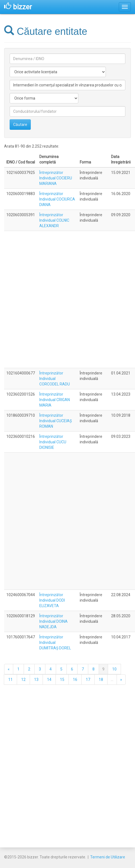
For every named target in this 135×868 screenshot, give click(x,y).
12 (23, 680)
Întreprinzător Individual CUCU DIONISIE (53, 442)
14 (49, 680)
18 (101, 680)
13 (36, 680)
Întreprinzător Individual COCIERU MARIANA (56, 178)
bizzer (18, 7)
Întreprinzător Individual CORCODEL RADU (55, 379)
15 (62, 680)
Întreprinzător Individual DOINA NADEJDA (53, 621)
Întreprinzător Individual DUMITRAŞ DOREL (55, 642)
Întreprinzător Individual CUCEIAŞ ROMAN (56, 421)
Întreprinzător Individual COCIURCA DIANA (57, 199)
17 (88, 680)
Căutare (20, 125)
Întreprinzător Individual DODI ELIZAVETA (52, 600)
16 (75, 680)
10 (114, 669)
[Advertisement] (66, 299)
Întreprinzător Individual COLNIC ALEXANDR (54, 220)
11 (10, 680)
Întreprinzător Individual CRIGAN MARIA (55, 400)
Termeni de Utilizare (108, 857)
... (112, 680)
